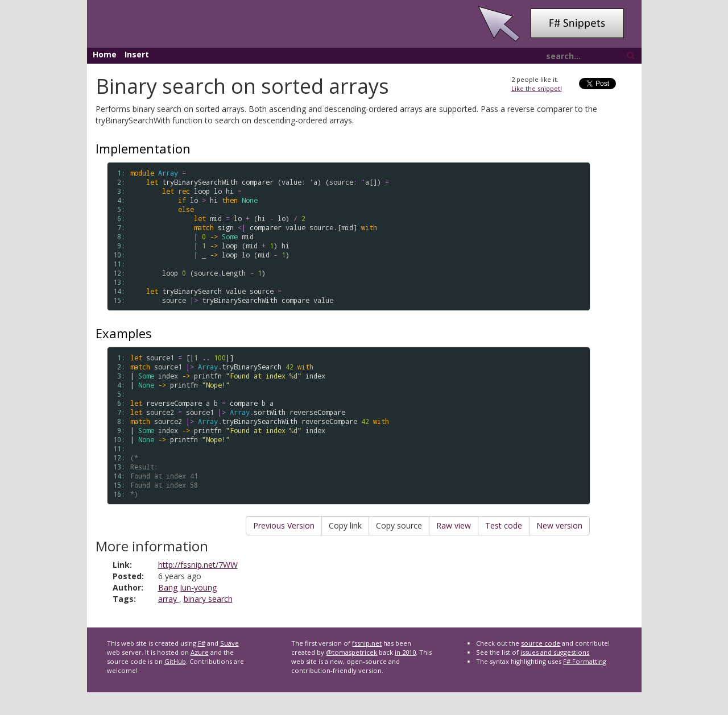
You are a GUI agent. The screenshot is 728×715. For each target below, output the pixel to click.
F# (202, 643)
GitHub (175, 661)
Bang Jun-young (187, 587)
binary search (208, 599)
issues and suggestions (555, 652)
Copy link (345, 525)
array (169, 599)
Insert (137, 54)
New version (559, 525)
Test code (504, 525)
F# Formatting (585, 661)
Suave (229, 643)
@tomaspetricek (351, 652)
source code (541, 643)
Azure (200, 652)
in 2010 (405, 652)
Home (105, 54)
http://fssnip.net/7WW (198, 565)
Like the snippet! (537, 88)
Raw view (454, 525)
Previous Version (284, 525)
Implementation (143, 148)
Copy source (399, 525)
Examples (124, 333)
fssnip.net (367, 643)
